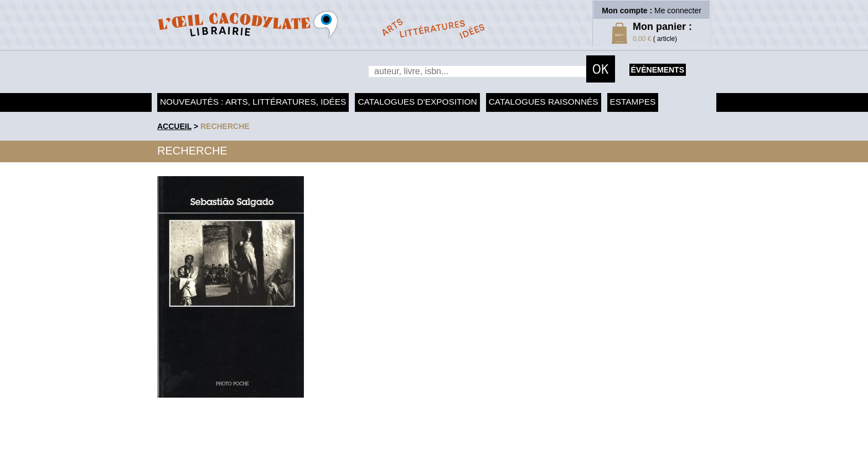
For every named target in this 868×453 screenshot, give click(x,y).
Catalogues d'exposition (417, 102)
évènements (658, 70)
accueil (174, 126)
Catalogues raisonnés (544, 102)
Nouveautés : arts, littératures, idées (253, 102)
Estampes (633, 102)
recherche (225, 126)
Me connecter (678, 11)
